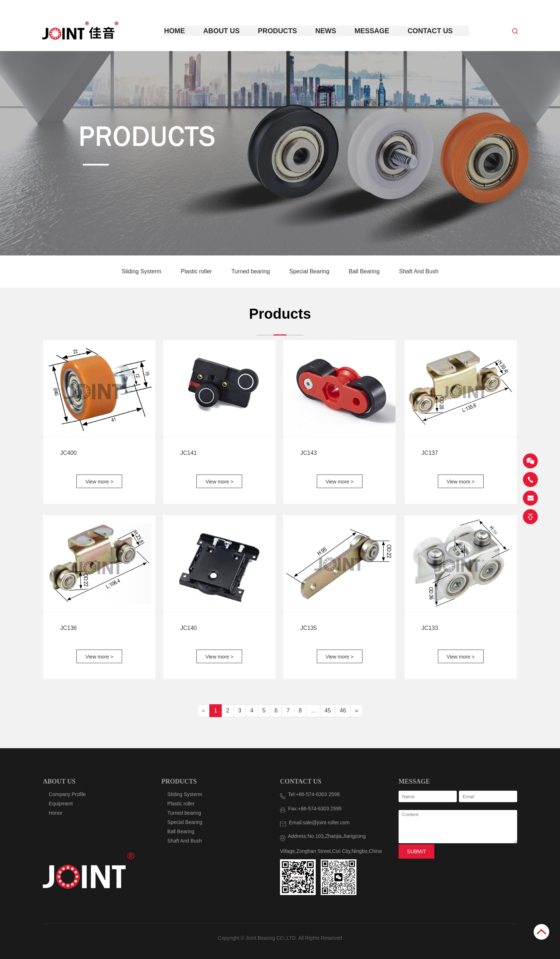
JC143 (309, 453)
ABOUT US (59, 781)
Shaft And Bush (419, 271)
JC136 (68, 628)
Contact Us (425, 31)
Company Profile (67, 794)
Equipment (61, 804)
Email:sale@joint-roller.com (315, 823)
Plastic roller (197, 271)
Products (280, 31)
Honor (56, 813)
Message (370, 31)
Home (182, 31)
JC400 (68, 453)
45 (328, 710)
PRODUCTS (179, 781)
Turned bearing (251, 271)
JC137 (430, 453)
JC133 (430, 628)
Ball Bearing (365, 271)
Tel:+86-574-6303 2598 (310, 794)
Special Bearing (310, 271)
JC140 (189, 628)
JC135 (309, 628)
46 (343, 710)
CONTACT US (301, 781)
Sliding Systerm (142, 271)
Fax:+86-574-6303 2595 (311, 809)
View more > (99, 481)
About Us (227, 31)
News (326, 31)
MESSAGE (414, 781)
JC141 (189, 453)
